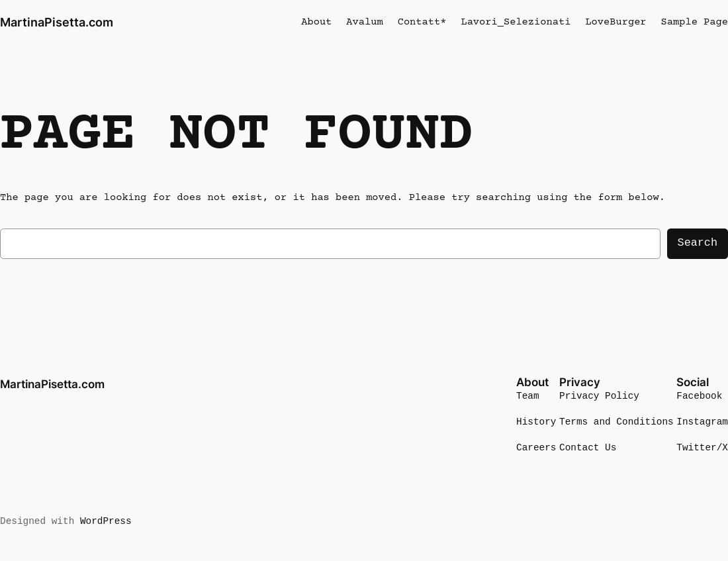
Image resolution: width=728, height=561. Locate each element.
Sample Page (695, 22)
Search (698, 243)
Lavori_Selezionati (516, 22)
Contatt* (422, 22)
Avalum (364, 22)
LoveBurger (615, 22)
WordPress (106, 522)
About (316, 22)
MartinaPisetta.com (57, 22)
